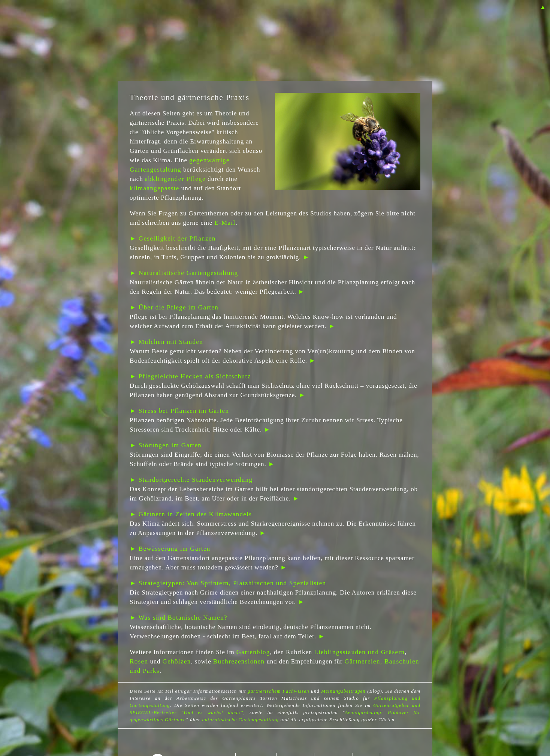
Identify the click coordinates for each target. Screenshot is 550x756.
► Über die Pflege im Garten (174, 307)
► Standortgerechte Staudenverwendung (191, 480)
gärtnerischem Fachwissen (279, 691)
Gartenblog (253, 652)
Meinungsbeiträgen (343, 691)
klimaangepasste (155, 188)
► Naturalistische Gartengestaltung (184, 273)
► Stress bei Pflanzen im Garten (179, 411)
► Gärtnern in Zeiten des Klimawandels (191, 514)
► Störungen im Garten (166, 445)
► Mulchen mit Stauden (166, 342)
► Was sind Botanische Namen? (179, 618)
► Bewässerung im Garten (170, 549)
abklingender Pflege (175, 179)
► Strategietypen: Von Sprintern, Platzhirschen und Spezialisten (228, 583)
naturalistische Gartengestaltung (240, 719)
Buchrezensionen (239, 661)
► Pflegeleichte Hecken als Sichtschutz (190, 376)
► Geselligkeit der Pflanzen (173, 238)
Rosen (139, 661)
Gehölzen (177, 661)
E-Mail (225, 223)
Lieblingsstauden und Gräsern (359, 652)
